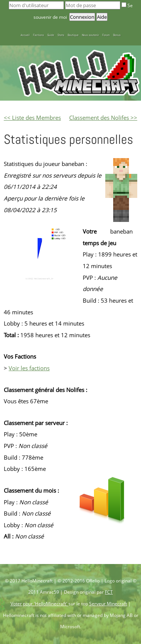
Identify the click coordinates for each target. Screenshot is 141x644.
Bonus (117, 35)
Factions (39, 35)
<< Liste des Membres (32, 118)
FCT (109, 592)
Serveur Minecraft (108, 604)
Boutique (73, 35)
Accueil (25, 35)
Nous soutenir (90, 35)
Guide (51, 35)
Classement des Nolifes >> (103, 118)
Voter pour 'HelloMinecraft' (39, 604)
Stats (61, 35)
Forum (106, 35)
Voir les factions (29, 368)
